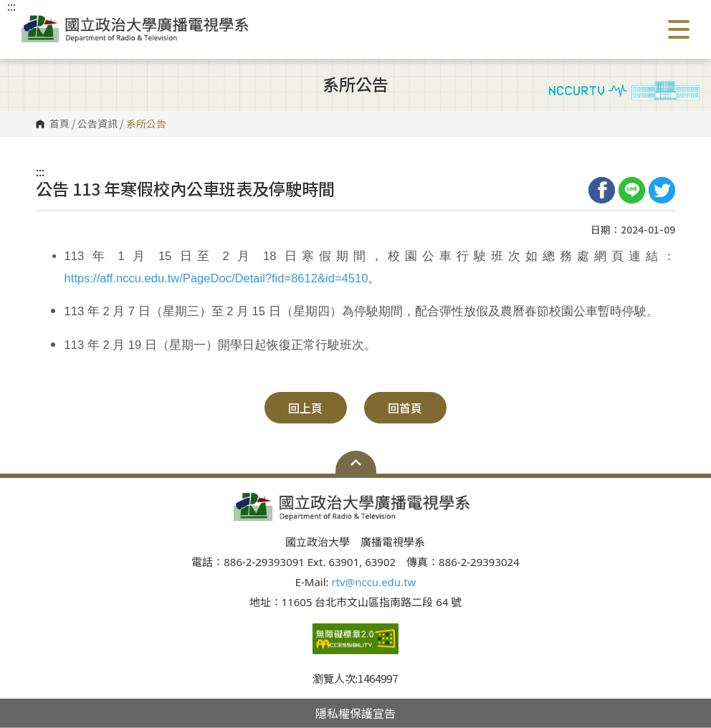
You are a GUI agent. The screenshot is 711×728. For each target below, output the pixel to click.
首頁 (59, 124)
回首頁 (405, 408)
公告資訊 (97, 124)
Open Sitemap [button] (356, 462)
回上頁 (305, 408)
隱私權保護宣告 (355, 713)
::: (40, 171)
